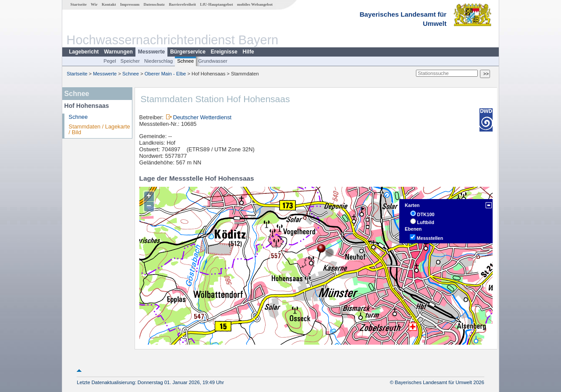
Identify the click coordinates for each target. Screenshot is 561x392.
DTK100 (426, 214)
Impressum (130, 4)
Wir (94, 4)
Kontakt (109, 4)
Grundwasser (213, 61)
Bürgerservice (188, 52)
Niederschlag (158, 61)
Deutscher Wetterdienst (202, 117)
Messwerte (151, 52)
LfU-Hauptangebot (216, 4)
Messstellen (430, 238)
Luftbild (426, 222)
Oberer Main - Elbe (165, 74)
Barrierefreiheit (182, 4)
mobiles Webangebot (255, 4)
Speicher (130, 61)
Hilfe (249, 52)
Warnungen (118, 52)
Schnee (185, 61)
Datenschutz (154, 4)
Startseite (79, 4)
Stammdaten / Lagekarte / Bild (99, 129)
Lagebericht (84, 52)
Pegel (110, 61)
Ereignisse (224, 52)
